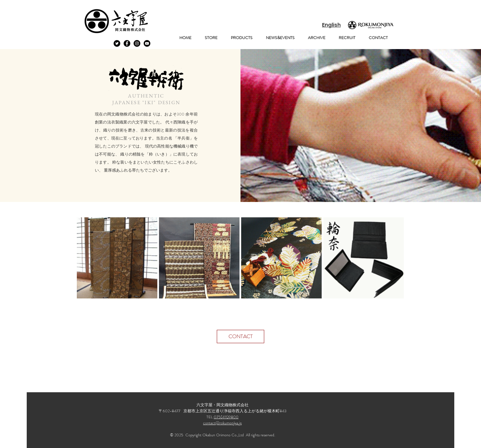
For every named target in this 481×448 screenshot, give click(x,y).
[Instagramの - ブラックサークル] (137, 43)
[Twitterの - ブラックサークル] (117, 43)
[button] (211, 38)
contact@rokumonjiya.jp (222, 423)
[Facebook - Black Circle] (127, 43)
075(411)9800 (226, 417)
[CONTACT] (240, 337)
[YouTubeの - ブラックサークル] (147, 43)
